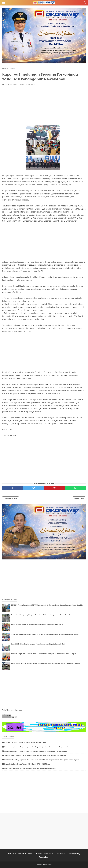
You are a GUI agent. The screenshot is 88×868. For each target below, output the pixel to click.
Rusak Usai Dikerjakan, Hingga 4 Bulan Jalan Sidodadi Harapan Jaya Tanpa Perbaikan (41, 615)
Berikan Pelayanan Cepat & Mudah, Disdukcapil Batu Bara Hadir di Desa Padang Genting (36, 751)
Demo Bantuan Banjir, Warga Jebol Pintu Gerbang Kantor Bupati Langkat (37, 625)
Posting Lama (79, 499)
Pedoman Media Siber (45, 854)
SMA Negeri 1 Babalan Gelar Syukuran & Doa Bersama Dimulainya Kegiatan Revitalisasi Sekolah (45, 635)
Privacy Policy (75, 854)
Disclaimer (62, 854)
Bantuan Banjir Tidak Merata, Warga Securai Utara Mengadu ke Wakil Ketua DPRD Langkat (44, 654)
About (30, 854)
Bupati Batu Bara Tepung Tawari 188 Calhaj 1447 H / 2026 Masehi (27, 764)
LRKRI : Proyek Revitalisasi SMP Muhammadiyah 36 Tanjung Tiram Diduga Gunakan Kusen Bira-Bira (47, 605)
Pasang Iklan (44, 857)
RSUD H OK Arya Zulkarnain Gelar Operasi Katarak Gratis (25, 743)
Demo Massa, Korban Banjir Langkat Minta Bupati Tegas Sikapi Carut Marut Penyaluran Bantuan (45, 664)
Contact (20, 854)
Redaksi (10, 854)
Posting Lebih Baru (10, 499)
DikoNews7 (49, 865)
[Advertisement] (44, 104)
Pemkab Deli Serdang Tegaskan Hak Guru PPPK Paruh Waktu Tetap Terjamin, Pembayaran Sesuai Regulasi (42, 760)
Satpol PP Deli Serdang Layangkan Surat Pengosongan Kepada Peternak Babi (38, 644)
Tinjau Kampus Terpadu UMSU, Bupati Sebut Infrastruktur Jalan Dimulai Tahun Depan (35, 756)
